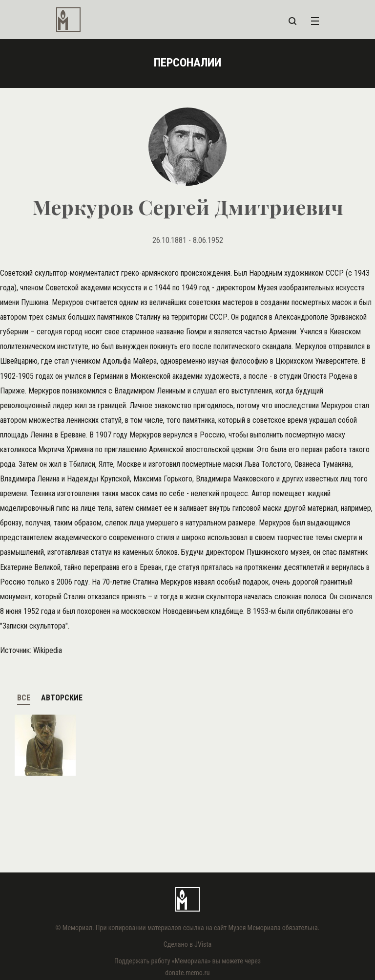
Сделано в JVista (188, 944)
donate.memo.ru (187, 973)
